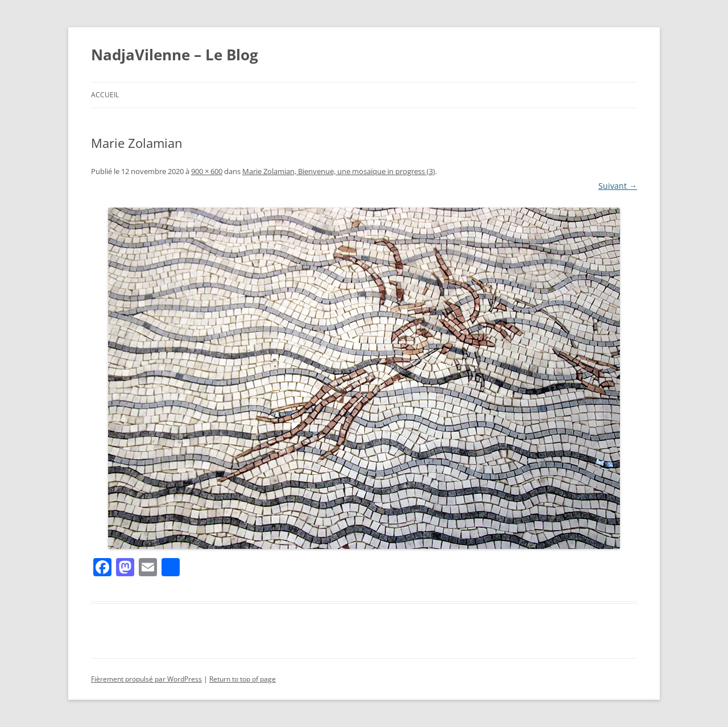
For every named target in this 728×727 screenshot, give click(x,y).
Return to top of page (243, 679)
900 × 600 (207, 171)
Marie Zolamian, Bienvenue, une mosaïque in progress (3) (339, 171)
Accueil (105, 95)
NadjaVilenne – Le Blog (175, 55)
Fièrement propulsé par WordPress (146, 679)
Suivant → (618, 186)
